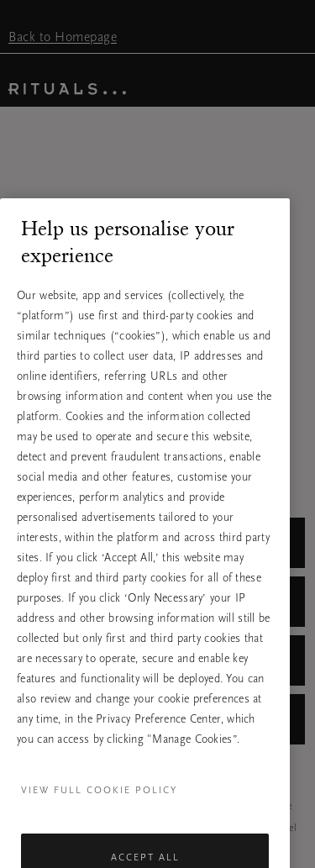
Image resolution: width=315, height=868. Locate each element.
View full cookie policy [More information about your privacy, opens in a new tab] (99, 801)
